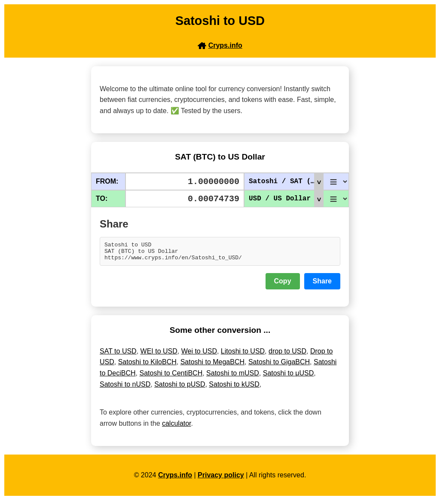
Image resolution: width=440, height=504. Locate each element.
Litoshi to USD (243, 355)
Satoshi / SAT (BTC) (286, 181)
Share (322, 285)
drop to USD (287, 355)
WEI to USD (159, 355)
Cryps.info (175, 479)
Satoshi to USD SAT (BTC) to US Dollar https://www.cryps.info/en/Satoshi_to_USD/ (220, 253)
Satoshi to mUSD (233, 377)
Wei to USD (199, 355)
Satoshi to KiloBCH (147, 366)
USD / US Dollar (286, 199)
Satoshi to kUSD (234, 388)
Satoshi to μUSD (289, 377)
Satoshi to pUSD (180, 388)
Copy (283, 285)
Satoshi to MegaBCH (212, 366)
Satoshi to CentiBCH (171, 377)
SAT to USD (118, 355)
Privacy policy (221, 479)
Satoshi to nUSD (125, 388)
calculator (177, 427)
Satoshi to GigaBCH (279, 366)
